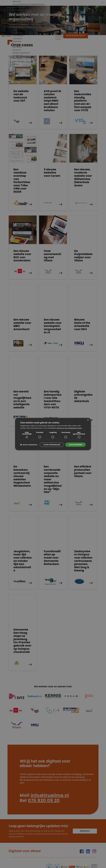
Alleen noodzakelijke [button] (52, 445)
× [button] (88, 420)
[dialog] (53, 434)
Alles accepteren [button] (75, 445)
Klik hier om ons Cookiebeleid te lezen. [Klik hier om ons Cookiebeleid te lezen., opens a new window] (69, 428)
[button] (29, 445)
